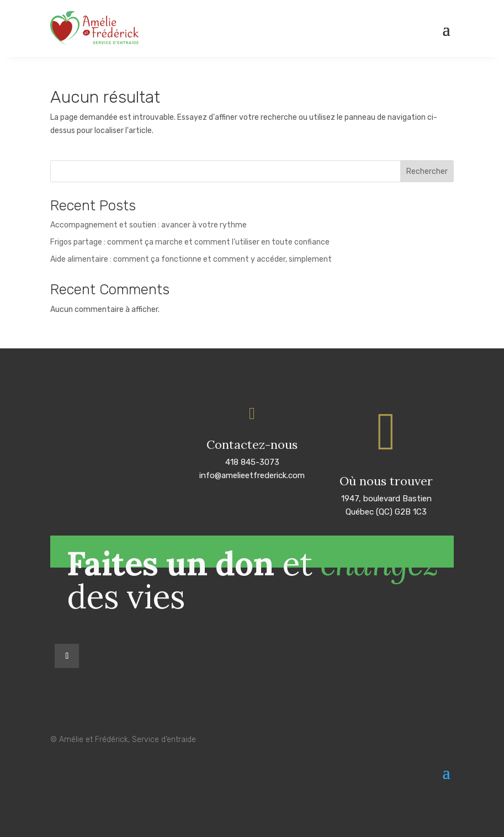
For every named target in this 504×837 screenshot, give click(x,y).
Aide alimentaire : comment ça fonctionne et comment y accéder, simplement (191, 259)
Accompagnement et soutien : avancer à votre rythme (148, 225)
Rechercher (427, 171)
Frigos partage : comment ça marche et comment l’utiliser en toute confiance (190, 242)
